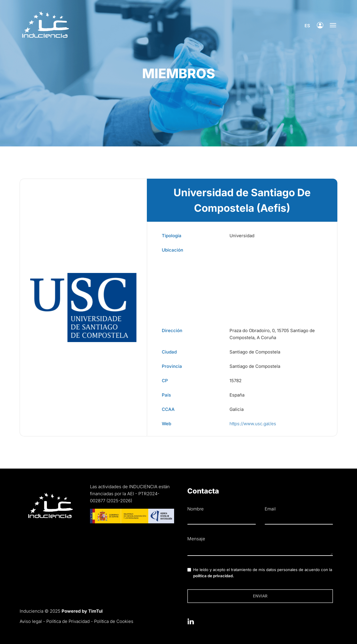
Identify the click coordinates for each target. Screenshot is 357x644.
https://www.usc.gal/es (253, 424)
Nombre (195, 509)
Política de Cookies (114, 621)
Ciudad (169, 352)
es (305, 26)
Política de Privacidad (68, 621)
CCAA (168, 409)
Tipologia (172, 236)
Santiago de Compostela (255, 352)
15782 (236, 381)
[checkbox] (189, 570)
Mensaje (196, 539)
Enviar (260, 596)
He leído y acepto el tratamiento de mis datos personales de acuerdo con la (263, 573)
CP (165, 381)
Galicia (237, 409)
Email (270, 509)
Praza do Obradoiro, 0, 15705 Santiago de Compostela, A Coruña (272, 334)
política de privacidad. (214, 576)
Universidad (242, 236)
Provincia (172, 366)
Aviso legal (31, 621)
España (237, 395)
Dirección (172, 330)
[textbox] (260, 550)
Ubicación (172, 250)
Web (166, 424)
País (166, 395)
